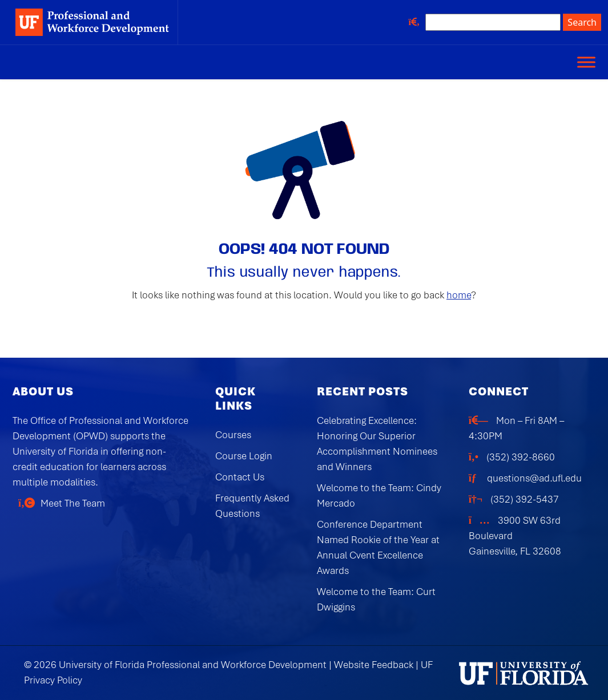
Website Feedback (374, 665)
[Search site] (493, 22)
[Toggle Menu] (586, 62)
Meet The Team (73, 503)
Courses (233, 435)
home (459, 295)
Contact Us (240, 477)
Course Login (244, 456)
